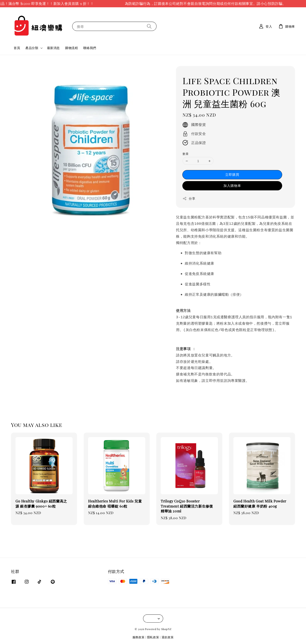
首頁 (17, 48)
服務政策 (139, 635)
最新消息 (53, 48)
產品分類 (32, 48)
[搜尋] (149, 26)
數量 (186, 154)
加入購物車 (232, 186)
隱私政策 (153, 635)
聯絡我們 (90, 48)
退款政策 (168, 635)
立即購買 (232, 174)
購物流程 (72, 48)
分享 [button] (189, 198)
